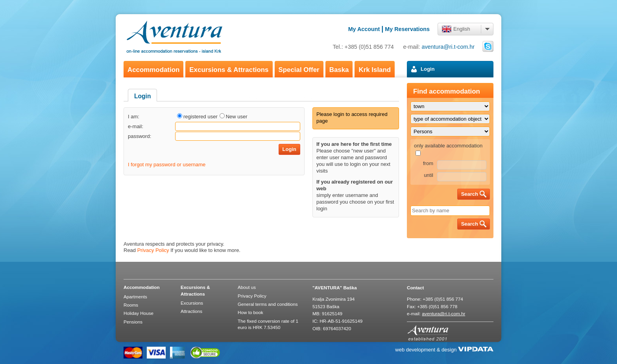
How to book (250, 312)
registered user (200, 117)
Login (428, 69)
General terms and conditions (268, 304)
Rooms (131, 305)
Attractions (191, 311)
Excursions (192, 303)
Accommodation (153, 70)
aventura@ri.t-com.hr (448, 47)
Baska (339, 70)
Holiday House (139, 313)
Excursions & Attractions (229, 70)
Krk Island (375, 70)
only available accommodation (448, 146)
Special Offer (299, 70)
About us (247, 287)
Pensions (133, 322)
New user (237, 117)
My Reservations (407, 29)
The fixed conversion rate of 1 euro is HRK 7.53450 (268, 324)
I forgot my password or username (167, 165)
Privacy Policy (153, 250)
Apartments (135, 297)
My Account (364, 29)
